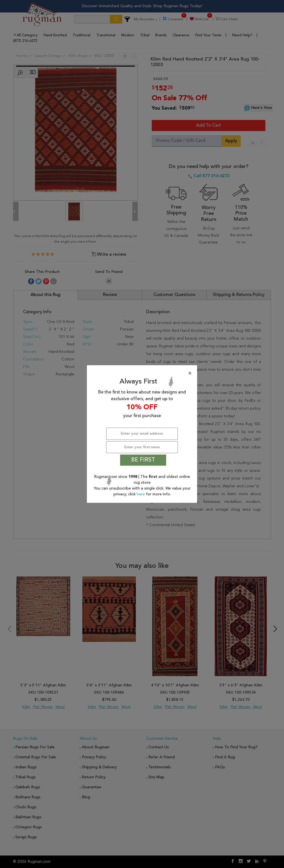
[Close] (143, 373)
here (141, 494)
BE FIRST (143, 460)
